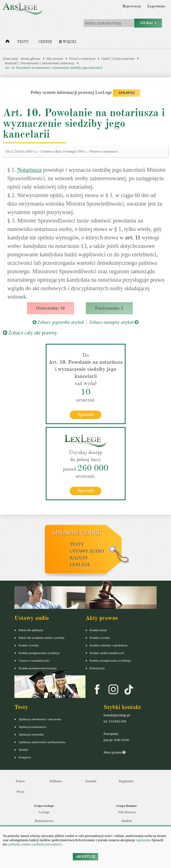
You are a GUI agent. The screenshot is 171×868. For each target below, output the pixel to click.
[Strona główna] (7, 43)
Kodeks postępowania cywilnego (39, 653)
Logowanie (156, 6)
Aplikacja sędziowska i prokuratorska (42, 742)
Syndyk (23, 750)
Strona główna (30, 59)
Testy (23, 42)
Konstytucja (97, 668)
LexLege (80, 565)
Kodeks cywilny (29, 645)
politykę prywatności (48, 844)
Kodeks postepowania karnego (38, 668)
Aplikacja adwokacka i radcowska (40, 719)
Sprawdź (86, 415)
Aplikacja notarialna (31, 734)
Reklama (56, 781)
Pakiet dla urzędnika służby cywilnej (41, 638)
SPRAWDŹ (127, 93)
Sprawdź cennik (77, 533)
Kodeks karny (98, 630)
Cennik (45, 42)
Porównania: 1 (109, 308)
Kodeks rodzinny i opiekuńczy (109, 645)
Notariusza (29, 170)
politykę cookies (20, 844)
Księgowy (25, 757)
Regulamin (126, 781)
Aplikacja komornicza (32, 727)
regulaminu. (143, 840)
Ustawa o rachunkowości (34, 660)
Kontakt (91, 781)
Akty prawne (55, 59)
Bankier (127, 821)
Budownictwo (44, 821)
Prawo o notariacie (82, 59)
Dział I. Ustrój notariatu (118, 59)
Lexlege (44, 812)
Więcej (68, 42)
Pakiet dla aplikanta (31, 630)
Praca (20, 792)
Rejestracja (132, 6)
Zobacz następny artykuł (114, 322)
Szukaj (148, 23)
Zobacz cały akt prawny (30, 333)
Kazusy (79, 558)
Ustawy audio (87, 551)
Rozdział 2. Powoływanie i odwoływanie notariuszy (40, 63)
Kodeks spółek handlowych (107, 653)
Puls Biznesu (127, 812)
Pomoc (20, 781)
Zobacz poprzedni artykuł (58, 322)
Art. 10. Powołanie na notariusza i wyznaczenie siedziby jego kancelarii (54, 68)
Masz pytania (114, 752)
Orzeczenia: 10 (51, 308)
